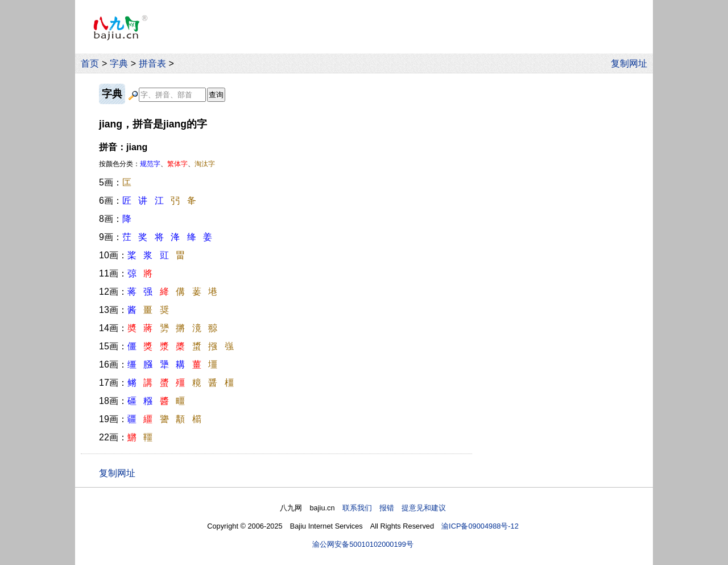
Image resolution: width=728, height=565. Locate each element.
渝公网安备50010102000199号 (363, 544)
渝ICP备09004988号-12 (480, 526)
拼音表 (152, 63)
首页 (90, 63)
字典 (119, 63)
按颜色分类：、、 (157, 164)
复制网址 (632, 63)
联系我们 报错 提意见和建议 (394, 508)
